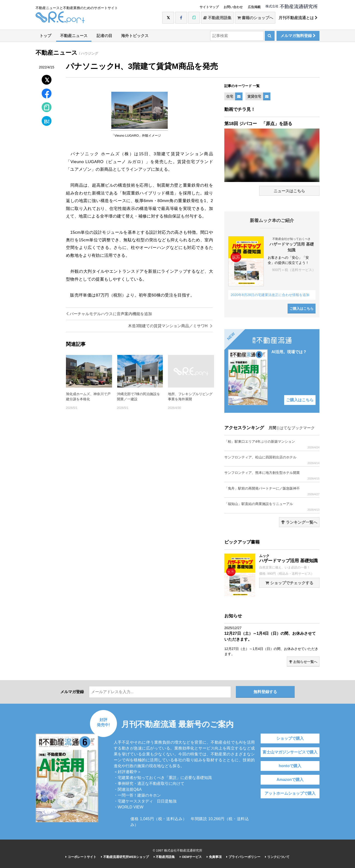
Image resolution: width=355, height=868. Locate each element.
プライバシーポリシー (243, 857)
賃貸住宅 (254, 96)
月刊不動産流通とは (298, 18)
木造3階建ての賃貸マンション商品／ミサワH (170, 326)
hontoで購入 (290, 766)
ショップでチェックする (289, 583)
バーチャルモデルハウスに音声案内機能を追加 (109, 314)
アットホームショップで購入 (290, 793)
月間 (272, 428)
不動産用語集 (217, 18)
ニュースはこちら (289, 191)
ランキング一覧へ (299, 522)
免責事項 (214, 857)
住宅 (230, 96)
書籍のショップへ (255, 18)
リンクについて (277, 857)
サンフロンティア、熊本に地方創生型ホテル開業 (272, 475)
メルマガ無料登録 (298, 36)
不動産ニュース (74, 36)
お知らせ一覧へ (303, 662)
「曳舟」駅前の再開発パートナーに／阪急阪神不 (272, 491)
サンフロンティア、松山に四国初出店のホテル (272, 460)
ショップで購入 (290, 738)
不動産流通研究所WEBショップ (125, 857)
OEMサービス (191, 857)
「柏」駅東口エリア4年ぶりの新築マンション (272, 444)
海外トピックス (135, 36)
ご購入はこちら (302, 309)
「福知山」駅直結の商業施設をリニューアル (272, 507)
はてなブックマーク (297, 428)
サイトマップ (209, 7)
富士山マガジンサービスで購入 (290, 752)
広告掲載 (254, 7)
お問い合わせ (233, 7)
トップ (45, 36)
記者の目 (104, 36)
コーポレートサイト (81, 857)
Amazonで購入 (290, 780)
